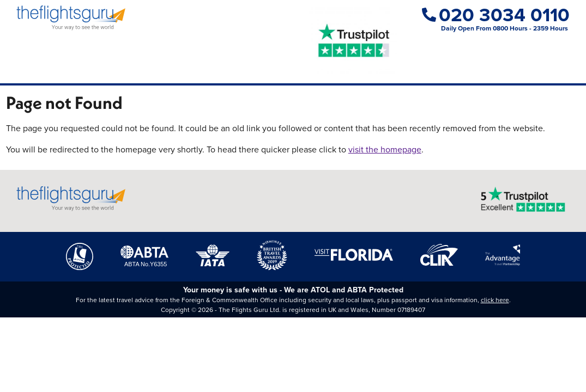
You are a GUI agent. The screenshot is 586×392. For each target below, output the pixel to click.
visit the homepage (385, 149)
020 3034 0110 (496, 14)
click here (495, 300)
